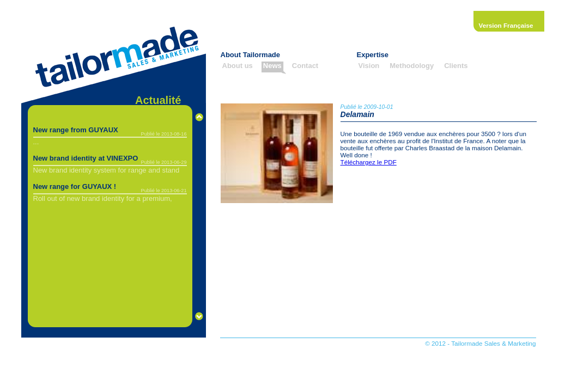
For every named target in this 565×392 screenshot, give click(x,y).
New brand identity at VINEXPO (86, 158)
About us (238, 66)
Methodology (412, 66)
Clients (456, 66)
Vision (369, 66)
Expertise (373, 55)
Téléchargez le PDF (369, 162)
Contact (305, 66)
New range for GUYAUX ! (75, 186)
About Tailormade (251, 55)
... (36, 142)
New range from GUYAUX (76, 130)
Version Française (506, 25)
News (272, 66)
